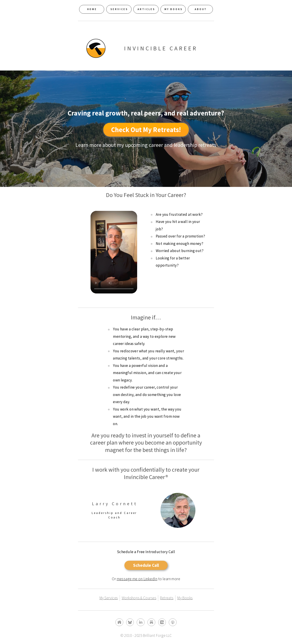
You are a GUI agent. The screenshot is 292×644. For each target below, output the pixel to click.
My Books (185, 598)
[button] (119, 622)
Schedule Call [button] (146, 565)
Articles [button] (146, 9)
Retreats (167, 598)
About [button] (201, 9)
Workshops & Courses (139, 598)
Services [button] (119, 9)
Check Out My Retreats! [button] (146, 130)
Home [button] (92, 9)
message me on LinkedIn (137, 579)
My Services (109, 598)
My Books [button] (174, 9)
